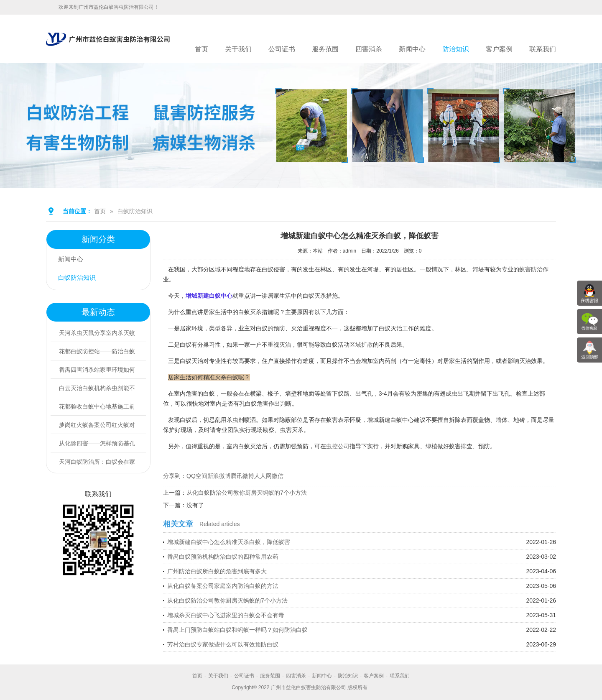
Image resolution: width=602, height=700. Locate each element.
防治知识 (456, 49)
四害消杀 (369, 49)
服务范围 (325, 49)
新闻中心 (412, 49)
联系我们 (543, 49)
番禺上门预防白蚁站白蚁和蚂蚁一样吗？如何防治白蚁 (237, 630)
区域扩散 (361, 345)
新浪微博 (219, 476)
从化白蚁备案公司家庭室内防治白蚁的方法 (223, 586)
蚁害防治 (531, 269)
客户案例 (499, 49)
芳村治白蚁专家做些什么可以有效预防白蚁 (223, 644)
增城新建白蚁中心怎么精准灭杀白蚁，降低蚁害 (229, 542)
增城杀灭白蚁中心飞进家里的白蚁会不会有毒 (226, 615)
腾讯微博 (242, 476)
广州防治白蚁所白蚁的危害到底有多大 (217, 571)
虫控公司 (338, 446)
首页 (202, 49)
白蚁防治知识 (135, 211)
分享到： (175, 476)
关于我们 (238, 49)
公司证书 (282, 49)
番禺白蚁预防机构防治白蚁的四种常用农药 (223, 557)
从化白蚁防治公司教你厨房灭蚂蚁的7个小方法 (247, 493)
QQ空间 (197, 476)
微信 (278, 476)
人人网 (263, 476)
